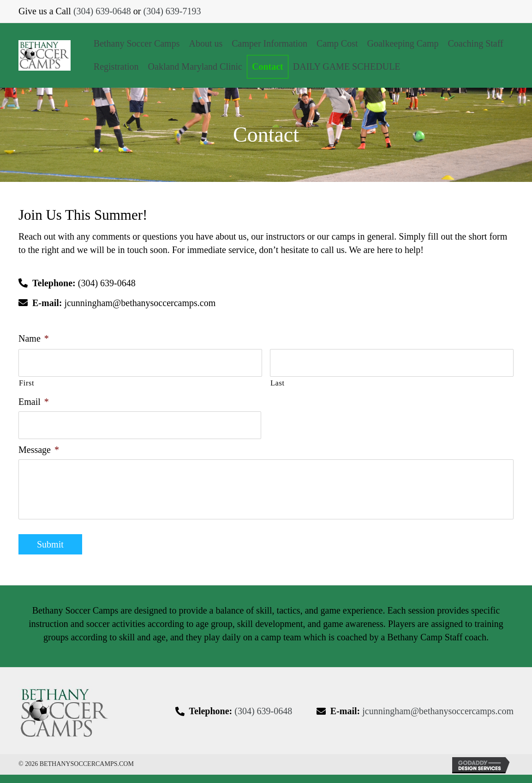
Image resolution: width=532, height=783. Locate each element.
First (27, 380)
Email (34, 399)
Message (39, 444)
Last (278, 380)
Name (34, 338)
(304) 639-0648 (102, 11)
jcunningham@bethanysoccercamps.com (140, 303)
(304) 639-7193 (172, 11)
